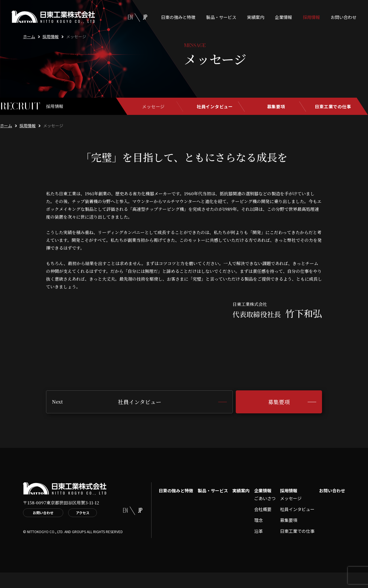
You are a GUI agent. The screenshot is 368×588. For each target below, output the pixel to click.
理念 (258, 520)
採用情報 (311, 17)
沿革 (258, 531)
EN (130, 17)
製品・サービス (221, 17)
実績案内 (256, 17)
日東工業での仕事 (333, 106)
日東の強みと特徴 (178, 17)
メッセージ (153, 106)
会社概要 (263, 509)
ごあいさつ (265, 498)
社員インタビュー (215, 106)
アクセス (83, 513)
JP (145, 17)
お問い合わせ (344, 17)
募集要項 (276, 106)
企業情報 (283, 17)
